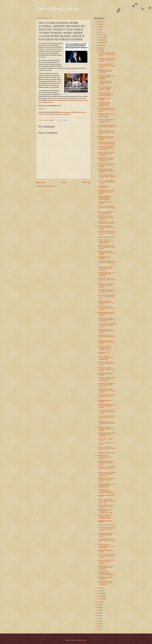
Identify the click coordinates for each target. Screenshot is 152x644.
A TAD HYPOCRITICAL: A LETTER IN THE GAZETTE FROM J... (106, 227)
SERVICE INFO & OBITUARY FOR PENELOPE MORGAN (106, 143)
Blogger (85, 640)
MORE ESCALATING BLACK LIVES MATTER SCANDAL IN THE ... (107, 423)
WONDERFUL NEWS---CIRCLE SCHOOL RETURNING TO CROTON (106, 60)
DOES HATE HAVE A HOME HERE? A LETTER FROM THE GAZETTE (105, 159)
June (99, 51)
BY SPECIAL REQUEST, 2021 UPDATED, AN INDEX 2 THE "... (106, 263)
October (100, 40)
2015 (98, 616)
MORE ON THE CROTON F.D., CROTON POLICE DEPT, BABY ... (106, 480)
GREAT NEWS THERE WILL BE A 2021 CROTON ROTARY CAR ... (107, 297)
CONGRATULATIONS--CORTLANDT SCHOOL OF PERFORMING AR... (106, 241)
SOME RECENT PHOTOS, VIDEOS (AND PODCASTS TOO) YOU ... (106, 171)
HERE (59, 106)
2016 (98, 613)
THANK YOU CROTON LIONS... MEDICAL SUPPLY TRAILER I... (107, 541)
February (100, 596)
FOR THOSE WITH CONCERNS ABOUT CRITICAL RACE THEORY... (106, 491)
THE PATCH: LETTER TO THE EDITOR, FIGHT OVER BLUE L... (107, 337)
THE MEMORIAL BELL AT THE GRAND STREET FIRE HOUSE (106, 535)
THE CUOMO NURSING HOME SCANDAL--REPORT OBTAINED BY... (106, 379)
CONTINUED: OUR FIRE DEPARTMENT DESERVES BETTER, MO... (106, 320)
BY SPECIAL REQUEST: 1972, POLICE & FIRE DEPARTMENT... (106, 115)
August (100, 45)
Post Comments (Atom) (50, 186)
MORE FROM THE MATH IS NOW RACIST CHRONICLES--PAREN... (105, 511)
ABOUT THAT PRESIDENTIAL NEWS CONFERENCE (106, 213)
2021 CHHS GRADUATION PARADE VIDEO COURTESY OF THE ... (106, 177)
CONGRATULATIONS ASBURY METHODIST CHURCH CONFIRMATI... (106, 154)
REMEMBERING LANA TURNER (104, 99)
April (99, 591)
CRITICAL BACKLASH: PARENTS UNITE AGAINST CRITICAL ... (106, 303)
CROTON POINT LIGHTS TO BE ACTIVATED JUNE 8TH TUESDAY (106, 556)
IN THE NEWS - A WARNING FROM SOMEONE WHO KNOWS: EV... (106, 385)
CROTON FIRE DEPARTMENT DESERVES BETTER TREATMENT (106, 435)
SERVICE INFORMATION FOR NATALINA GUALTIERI (106, 506)
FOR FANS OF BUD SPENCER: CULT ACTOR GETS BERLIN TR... (107, 127)
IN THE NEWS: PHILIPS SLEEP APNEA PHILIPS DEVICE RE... (107, 396)
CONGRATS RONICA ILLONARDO (104, 187)
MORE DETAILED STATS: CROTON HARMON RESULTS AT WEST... (105, 89)
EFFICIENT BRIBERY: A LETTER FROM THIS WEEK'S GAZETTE (104, 198)
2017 (98, 610)
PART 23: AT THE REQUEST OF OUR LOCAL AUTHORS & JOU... (106, 182)
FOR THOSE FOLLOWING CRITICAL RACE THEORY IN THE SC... (107, 342)
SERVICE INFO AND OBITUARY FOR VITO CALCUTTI (105, 457)
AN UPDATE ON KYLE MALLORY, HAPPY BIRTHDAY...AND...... (104, 104)
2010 (98, 629)
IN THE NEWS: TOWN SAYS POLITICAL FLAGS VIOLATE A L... (106, 280)
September (101, 43)
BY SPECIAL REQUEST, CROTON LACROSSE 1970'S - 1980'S (107, 369)
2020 (98, 602)
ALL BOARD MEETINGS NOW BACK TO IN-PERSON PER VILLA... (106, 54)
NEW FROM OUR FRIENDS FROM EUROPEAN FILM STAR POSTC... (105, 148)
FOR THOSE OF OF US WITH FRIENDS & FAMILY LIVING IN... (106, 418)
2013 (98, 621)
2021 (98, 32)
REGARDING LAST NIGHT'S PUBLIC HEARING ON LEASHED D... (106, 268)
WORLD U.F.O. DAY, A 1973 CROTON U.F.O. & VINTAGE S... (106, 208)
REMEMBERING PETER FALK (106, 237)
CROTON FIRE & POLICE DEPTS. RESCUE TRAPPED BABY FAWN (106, 501)
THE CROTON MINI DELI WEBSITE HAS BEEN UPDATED (105, 83)
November (101, 37)
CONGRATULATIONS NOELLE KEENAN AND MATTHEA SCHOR (106, 165)
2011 (98, 626)
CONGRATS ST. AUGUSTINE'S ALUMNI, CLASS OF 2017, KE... (106, 468)
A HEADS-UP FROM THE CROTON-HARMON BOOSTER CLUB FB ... (105, 517)
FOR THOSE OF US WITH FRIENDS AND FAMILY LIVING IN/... (105, 71)
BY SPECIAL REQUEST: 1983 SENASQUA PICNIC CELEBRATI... (106, 77)
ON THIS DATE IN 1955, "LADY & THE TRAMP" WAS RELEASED (106, 274)
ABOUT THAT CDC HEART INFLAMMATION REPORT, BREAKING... (106, 218)
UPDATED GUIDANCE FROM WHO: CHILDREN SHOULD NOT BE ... (106, 247)
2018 (98, 608)
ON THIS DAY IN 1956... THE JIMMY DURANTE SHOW (106, 222)
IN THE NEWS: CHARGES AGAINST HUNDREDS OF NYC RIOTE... (106, 291)
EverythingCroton (57, 8)
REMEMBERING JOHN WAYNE (106, 453)
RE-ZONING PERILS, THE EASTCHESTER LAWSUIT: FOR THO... (106, 331)
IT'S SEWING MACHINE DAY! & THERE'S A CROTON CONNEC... (107, 406)
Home (64, 182)
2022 (98, 29)
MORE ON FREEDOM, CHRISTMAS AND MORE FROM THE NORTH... (105, 94)
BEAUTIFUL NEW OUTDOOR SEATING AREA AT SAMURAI (106, 562)
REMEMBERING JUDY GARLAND (104, 258)
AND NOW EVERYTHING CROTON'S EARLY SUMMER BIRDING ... (107, 391)
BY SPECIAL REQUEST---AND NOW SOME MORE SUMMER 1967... (106, 485)
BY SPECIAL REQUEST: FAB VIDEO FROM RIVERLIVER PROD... (106, 110)
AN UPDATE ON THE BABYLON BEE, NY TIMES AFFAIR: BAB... (106, 546)
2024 (98, 27)
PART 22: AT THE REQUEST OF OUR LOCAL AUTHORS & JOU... (106, 364)
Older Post (86, 182)
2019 (98, 605)
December (101, 34)
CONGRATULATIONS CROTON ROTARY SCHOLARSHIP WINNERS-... (107, 325)
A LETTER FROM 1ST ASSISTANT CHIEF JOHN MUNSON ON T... (106, 358)
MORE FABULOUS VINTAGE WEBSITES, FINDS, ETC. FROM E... (106, 138)
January (100, 599)
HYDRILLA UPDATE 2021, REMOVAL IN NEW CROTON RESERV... (107, 253)
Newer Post (41, 182)
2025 (98, 24)
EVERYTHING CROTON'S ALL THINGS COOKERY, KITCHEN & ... (106, 121)
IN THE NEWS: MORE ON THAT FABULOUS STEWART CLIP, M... (106, 308)
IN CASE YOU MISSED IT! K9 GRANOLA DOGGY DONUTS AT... (107, 449)
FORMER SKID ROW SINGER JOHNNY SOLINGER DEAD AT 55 (106, 132)
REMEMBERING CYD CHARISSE (104, 353)
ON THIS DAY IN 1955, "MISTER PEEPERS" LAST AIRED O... (106, 429)
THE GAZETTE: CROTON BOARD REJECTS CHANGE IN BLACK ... (106, 66)
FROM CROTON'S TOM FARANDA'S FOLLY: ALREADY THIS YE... (104, 348)
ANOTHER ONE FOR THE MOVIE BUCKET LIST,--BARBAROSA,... (105, 583)
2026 (98, 22)
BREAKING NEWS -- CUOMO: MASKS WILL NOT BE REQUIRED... (106, 568)
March (100, 593)
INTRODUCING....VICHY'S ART (106, 525)
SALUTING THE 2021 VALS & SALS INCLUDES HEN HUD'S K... (106, 529)
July (99, 48)
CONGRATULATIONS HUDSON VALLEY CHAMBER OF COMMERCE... (107, 474)
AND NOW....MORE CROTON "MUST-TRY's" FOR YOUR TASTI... (106, 233)
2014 (98, 618)
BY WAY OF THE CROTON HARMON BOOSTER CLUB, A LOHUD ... (106, 412)
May (99, 588)
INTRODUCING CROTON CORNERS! (105, 578)
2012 (98, 624)
